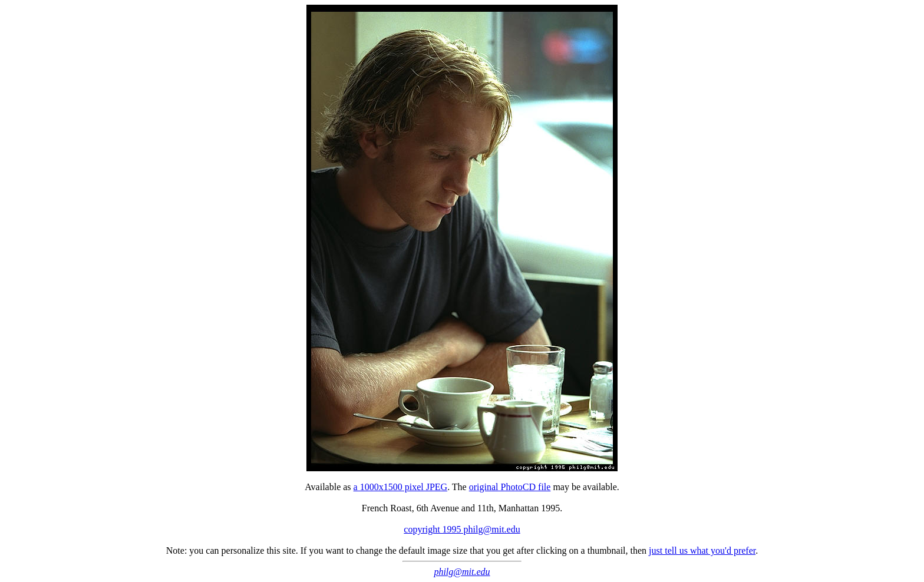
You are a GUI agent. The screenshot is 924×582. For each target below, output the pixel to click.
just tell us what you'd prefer (702, 550)
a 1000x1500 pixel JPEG (401, 487)
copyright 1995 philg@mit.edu (462, 529)
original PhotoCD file (510, 487)
